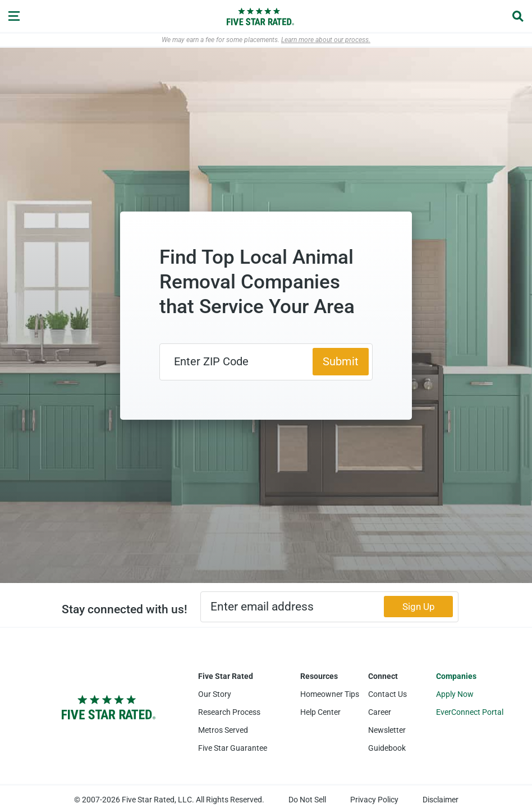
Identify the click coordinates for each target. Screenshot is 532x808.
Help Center (320, 712)
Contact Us (387, 694)
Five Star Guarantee (233, 748)
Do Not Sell (307, 800)
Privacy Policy (374, 800)
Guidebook (387, 748)
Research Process (229, 712)
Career (380, 712)
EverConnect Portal (470, 712)
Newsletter (387, 730)
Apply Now (455, 694)
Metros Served (223, 730)
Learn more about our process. (326, 40)
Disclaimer (441, 800)
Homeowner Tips (330, 694)
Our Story (215, 694)
